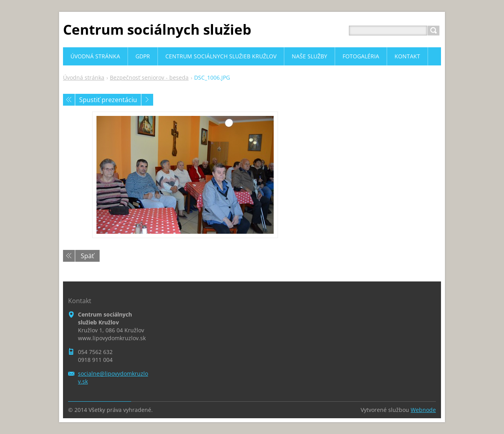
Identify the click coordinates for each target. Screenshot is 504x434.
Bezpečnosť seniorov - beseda (149, 77)
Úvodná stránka (84, 77)
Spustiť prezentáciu (108, 100)
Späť (87, 256)
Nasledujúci (147, 100)
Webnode (423, 410)
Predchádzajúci (69, 100)
